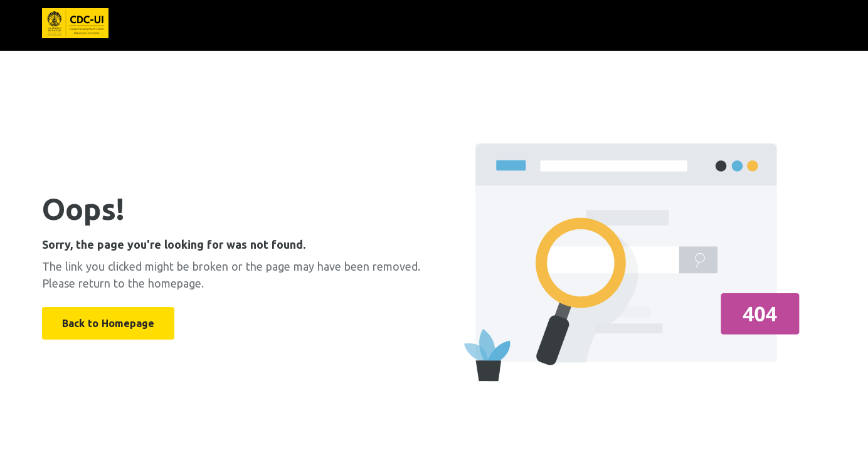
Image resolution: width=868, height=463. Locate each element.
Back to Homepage (108, 323)
